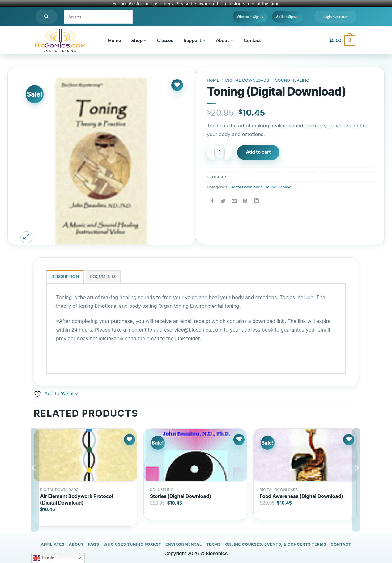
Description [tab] (65, 277)
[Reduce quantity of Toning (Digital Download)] (211, 153)
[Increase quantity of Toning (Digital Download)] (230, 153)
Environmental (184, 544)
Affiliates (53, 544)
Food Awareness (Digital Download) (301, 496)
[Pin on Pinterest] (246, 201)
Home (114, 40)
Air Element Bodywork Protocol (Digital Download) (77, 499)
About (224, 40)
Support (194, 40)
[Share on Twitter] (224, 201)
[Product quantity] (220, 152)
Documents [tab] (103, 277)
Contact (252, 40)
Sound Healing (293, 80)
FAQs (94, 544)
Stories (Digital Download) (181, 496)
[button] (336, 17)
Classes (165, 40)
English (46, 558)
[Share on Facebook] (213, 201)
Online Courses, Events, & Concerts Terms (276, 544)
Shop (139, 40)
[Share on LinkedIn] (257, 201)
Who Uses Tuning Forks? (132, 544)
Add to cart (260, 152)
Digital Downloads (248, 80)
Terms (213, 544)
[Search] (46, 17)
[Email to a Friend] (235, 201)
